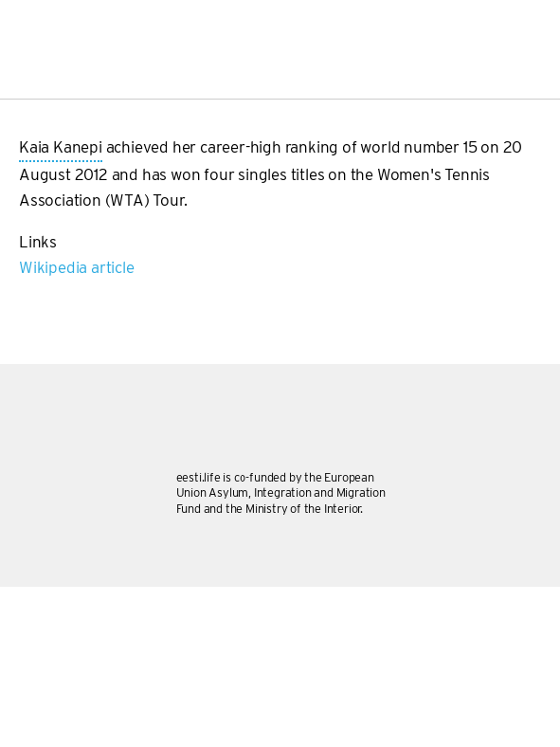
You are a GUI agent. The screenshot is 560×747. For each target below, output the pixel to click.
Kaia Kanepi (61, 148)
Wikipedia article (77, 267)
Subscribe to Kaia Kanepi (27, 289)
